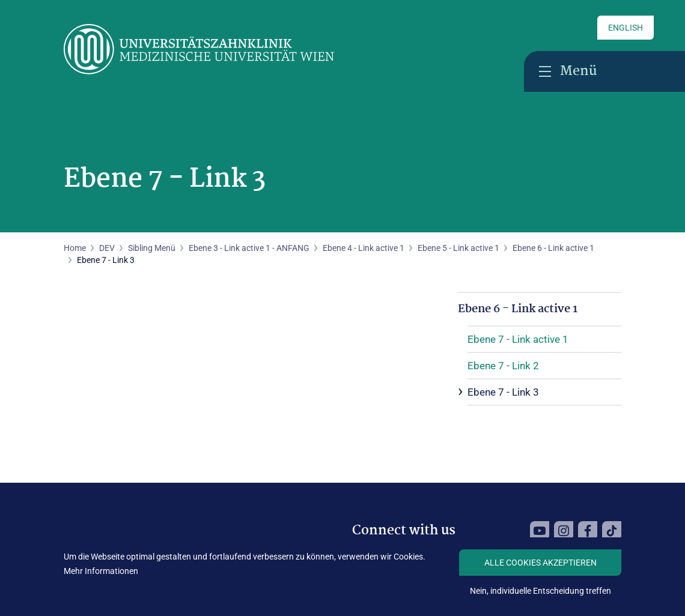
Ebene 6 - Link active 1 (553, 248)
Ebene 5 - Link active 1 (458, 248)
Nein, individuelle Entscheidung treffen (540, 591)
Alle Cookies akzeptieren (540, 563)
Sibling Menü (152, 248)
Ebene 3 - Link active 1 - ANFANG (249, 248)
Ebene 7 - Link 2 (503, 366)
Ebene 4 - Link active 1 (364, 248)
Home (75, 248)
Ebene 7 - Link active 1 (518, 339)
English (626, 28)
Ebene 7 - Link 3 (503, 392)
